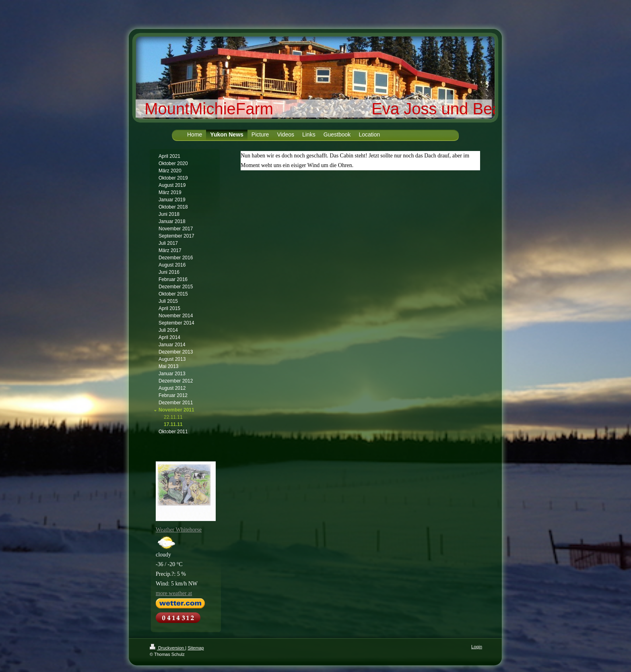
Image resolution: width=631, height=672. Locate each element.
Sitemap (196, 648)
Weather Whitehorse (179, 530)
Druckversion (167, 648)
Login (477, 647)
